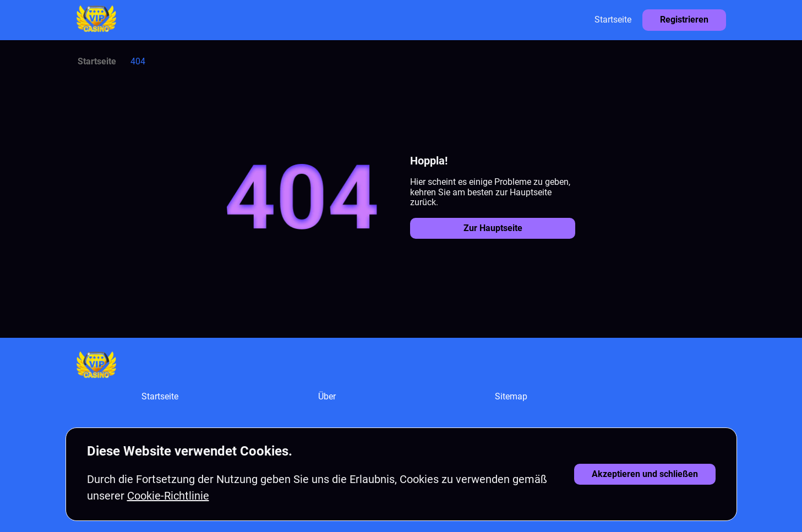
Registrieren (684, 20)
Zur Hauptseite (493, 228)
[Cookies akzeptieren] (645, 474)
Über (327, 396)
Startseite (613, 20)
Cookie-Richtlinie (168, 496)
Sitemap (511, 396)
